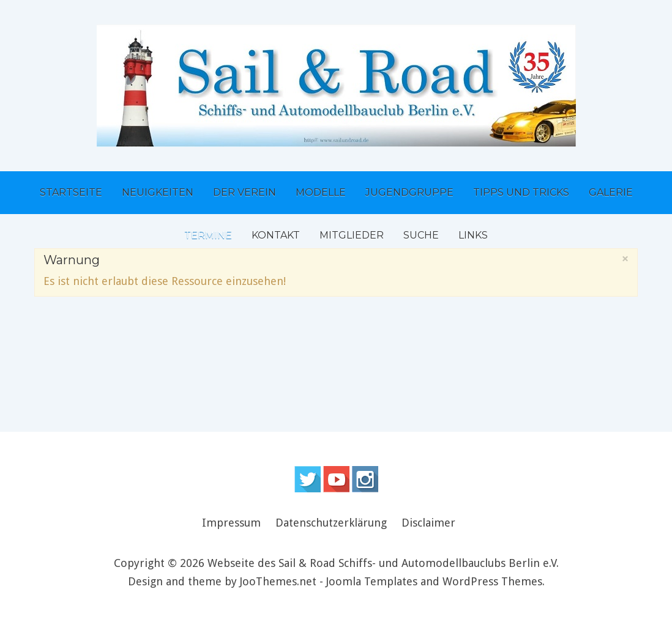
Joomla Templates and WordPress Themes (434, 581)
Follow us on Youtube (336, 479)
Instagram (365, 479)
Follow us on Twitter (308, 479)
